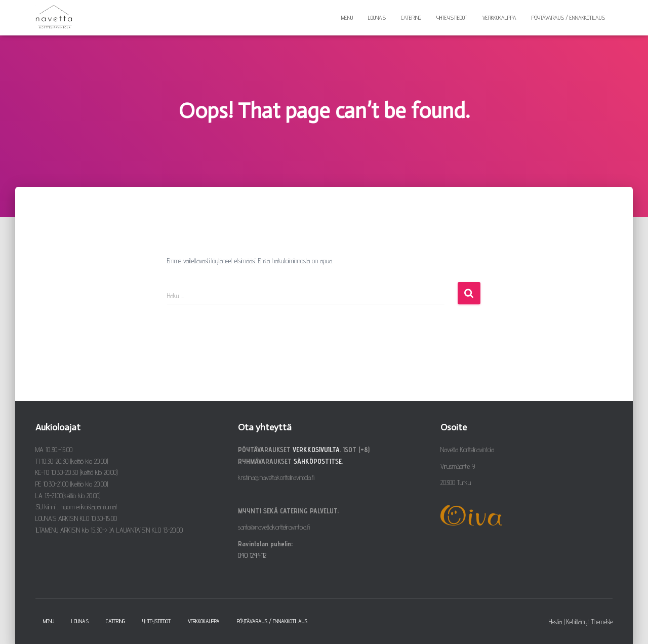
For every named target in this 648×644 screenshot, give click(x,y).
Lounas (377, 17)
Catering (411, 17)
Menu (347, 17)
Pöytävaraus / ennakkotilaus (568, 17)
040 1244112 (252, 555)
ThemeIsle (602, 622)
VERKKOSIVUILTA (316, 450)
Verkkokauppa (499, 17)
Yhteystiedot (452, 17)
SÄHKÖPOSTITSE (318, 461)
